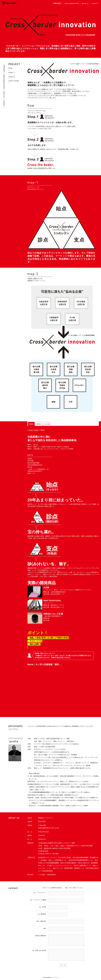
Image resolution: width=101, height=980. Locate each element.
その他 (47, 424)
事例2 (31, 424)
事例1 (39, 424)
